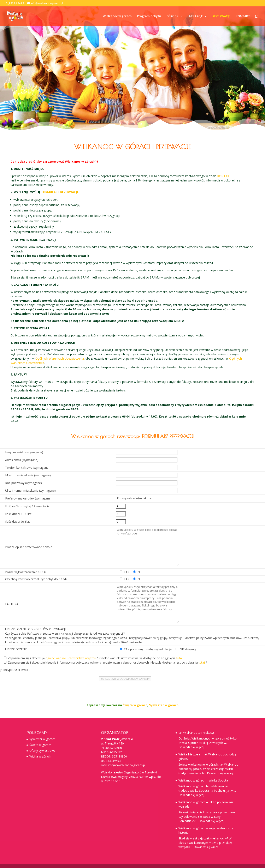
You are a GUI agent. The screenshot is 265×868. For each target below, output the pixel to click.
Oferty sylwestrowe (42, 751)
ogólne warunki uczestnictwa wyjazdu (71, 658)
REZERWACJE (221, 16)
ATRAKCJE (196, 16)
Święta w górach (135, 705)
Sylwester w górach (164, 705)
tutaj (179, 658)
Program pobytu (149, 16)
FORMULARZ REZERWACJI (60, 192)
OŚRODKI (173, 16)
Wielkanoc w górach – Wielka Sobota (203, 780)
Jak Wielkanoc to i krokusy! (196, 733)
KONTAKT (243, 16)
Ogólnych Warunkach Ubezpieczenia (60, 358)
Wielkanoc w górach (117, 16)
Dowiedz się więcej (191, 747)
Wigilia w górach (40, 756)
